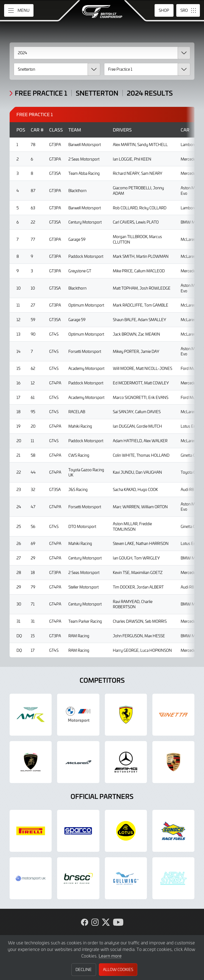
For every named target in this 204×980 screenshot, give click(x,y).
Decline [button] (84, 969)
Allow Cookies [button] (118, 969)
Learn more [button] (110, 956)
